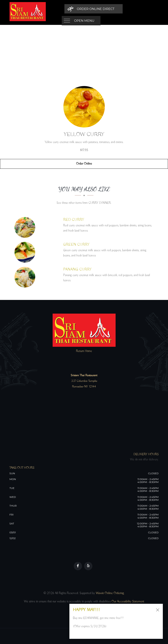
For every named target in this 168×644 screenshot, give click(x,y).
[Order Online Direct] (130, 9)
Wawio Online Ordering (110, 593)
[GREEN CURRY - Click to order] (26, 252)
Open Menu (84, 9)
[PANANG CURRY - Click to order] (26, 277)
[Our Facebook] (78, 566)
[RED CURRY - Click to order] (26, 227)
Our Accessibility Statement (127, 602)
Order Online (84, 164)
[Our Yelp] (88, 566)
